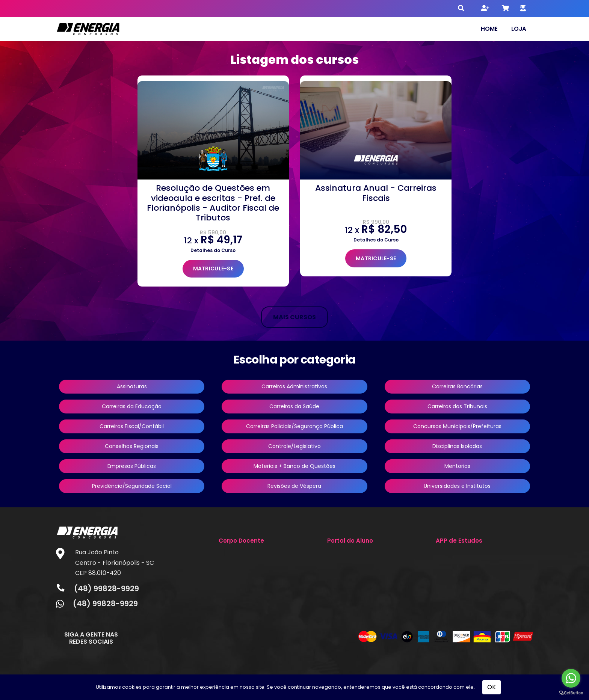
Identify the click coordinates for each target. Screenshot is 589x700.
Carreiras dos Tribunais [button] (457, 406)
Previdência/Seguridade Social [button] (132, 486)
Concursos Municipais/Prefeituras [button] (457, 426)
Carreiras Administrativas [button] (294, 386)
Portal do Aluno (350, 541)
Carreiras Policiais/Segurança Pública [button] (294, 426)
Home (489, 29)
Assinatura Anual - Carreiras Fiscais (376, 193)
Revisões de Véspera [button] (294, 486)
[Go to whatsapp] (571, 678)
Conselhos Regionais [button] (132, 446)
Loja (519, 29)
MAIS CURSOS (294, 317)
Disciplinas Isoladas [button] (457, 446)
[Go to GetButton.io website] (571, 692)
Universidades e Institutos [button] (457, 486)
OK (492, 687)
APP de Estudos (459, 541)
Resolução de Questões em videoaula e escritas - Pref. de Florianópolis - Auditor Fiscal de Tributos (213, 203)
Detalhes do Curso (213, 250)
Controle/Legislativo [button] (294, 446)
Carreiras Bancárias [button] (457, 386)
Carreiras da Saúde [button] (294, 406)
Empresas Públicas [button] (132, 466)
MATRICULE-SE (213, 269)
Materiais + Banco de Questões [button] (294, 466)
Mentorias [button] (457, 466)
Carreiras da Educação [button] (132, 406)
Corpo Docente (241, 541)
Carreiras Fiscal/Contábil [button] (132, 426)
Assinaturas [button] (132, 386)
